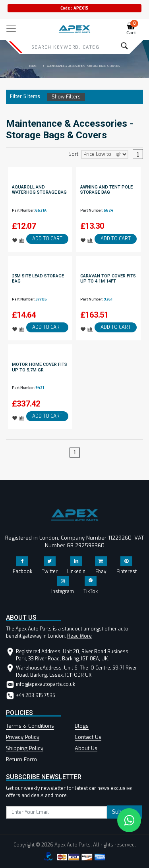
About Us (86, 748)
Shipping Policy (25, 748)
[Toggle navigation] (11, 28)
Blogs (82, 726)
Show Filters (66, 97)
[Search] (65, 47)
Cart (133, 29)
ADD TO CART (47, 239)
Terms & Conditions (30, 726)
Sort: (74, 154)
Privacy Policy (23, 737)
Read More (79, 636)
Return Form (21, 759)
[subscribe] (57, 812)
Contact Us (88, 737)
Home (33, 66)
